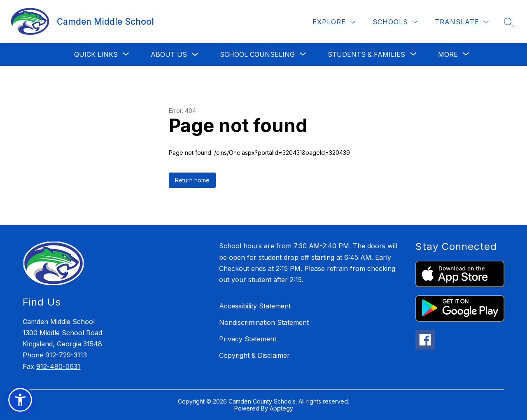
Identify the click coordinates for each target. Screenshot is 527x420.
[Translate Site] (462, 22)
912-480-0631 (58, 366)
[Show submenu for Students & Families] (366, 54)
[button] (20, 400)
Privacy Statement (248, 339)
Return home (192, 180)
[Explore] (334, 22)
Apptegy (281, 408)
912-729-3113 (66, 355)
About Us (169, 54)
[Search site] (509, 22)
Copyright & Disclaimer (254, 355)
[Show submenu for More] (448, 54)
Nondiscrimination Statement (264, 322)
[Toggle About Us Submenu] (195, 55)
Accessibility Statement (255, 306)
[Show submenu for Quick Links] (96, 54)
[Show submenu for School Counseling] (257, 54)
